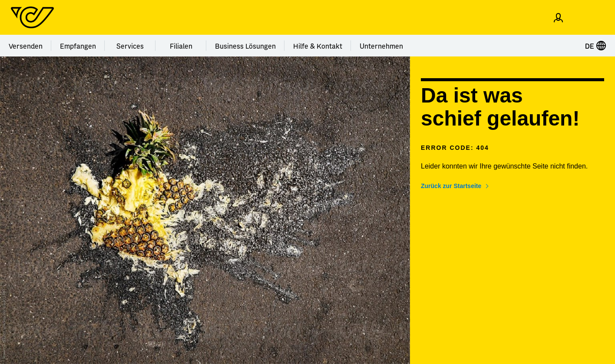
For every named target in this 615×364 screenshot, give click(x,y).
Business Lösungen (245, 46)
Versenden (26, 46)
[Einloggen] (558, 17)
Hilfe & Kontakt (318, 46)
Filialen (181, 46)
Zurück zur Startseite (451, 186)
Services (130, 46)
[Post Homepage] (32, 17)
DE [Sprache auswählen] (596, 46)
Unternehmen (381, 46)
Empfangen (78, 46)
